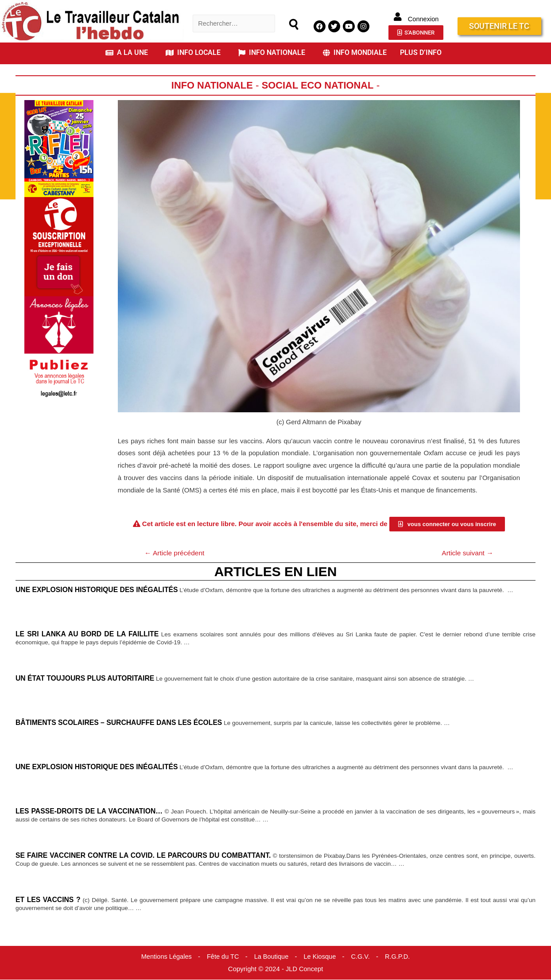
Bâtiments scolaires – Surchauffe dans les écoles (122, 723)
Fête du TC (222, 957)
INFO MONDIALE (355, 52)
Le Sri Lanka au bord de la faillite (89, 635)
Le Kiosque (321, 957)
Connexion (423, 19)
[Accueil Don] (59, 246)
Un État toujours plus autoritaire (87, 679)
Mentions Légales (164, 957)
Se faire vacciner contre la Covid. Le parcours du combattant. (150, 856)
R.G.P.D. (400, 957)
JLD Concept (305, 969)
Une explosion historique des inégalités (99, 590)
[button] (129, 53)
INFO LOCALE (193, 52)
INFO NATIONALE (272, 52)
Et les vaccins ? (49, 900)
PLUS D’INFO (421, 52)
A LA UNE (127, 52)
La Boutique (272, 957)
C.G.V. (362, 957)
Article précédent (176, 553)
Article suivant (466, 553)
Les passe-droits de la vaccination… (91, 812)
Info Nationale (210, 85)
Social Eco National (319, 85)
